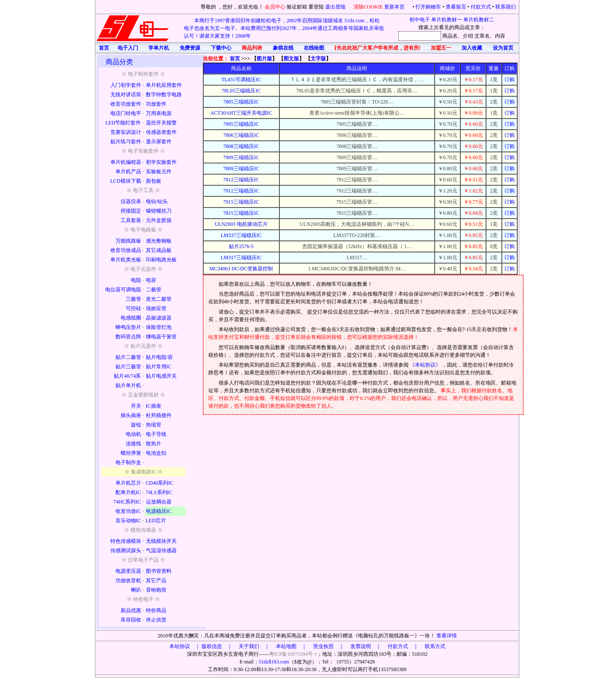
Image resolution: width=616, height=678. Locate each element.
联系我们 (506, 7)
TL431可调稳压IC (241, 80)
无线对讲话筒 (126, 95)
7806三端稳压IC (241, 135)
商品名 (450, 36)
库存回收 (131, 620)
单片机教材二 (479, 20)
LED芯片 (156, 521)
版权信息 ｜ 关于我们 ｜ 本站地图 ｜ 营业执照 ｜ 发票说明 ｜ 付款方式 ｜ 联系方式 (323, 646)
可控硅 (133, 308)
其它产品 (156, 580)
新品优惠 (131, 610)
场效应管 (156, 308)
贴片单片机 (128, 385)
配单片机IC (128, 492)
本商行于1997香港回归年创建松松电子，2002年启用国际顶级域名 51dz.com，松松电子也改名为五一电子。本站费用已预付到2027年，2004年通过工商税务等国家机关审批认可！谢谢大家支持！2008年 (284, 28)
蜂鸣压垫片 (128, 327)
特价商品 (156, 610)
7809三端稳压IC (241, 169)
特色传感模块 (126, 541)
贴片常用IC (159, 367)
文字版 (318, 59)
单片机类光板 (126, 260)
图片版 (264, 59)
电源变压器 (128, 571)
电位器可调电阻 (123, 290)
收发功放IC (128, 511)
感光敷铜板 (159, 241)
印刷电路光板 (161, 260)
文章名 (482, 36)
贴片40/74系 (127, 376)
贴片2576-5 (241, 246)
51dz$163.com (274, 662)
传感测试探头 (126, 551)
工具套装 (131, 220)
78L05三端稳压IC (241, 91)
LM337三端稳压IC (241, 235)
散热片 (154, 444)
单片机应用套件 (164, 85)
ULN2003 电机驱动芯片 (241, 224)
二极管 (154, 290)
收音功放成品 (126, 250)
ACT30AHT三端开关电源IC (241, 113)
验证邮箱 (297, 7)
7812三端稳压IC (241, 180)
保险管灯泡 (159, 327)
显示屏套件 (159, 142)
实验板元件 (159, 172)
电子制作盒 (128, 462)
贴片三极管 (128, 367)
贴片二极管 (128, 357)
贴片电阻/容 (159, 357)
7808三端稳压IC (241, 146)
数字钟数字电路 (164, 95)
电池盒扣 (156, 453)
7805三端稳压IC (241, 102)
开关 (136, 406)
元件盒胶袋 (159, 220)
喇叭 (136, 590)
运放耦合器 (159, 502)
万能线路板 (128, 241)
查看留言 (456, 7)
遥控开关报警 (161, 123)
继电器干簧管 (161, 337)
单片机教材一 (447, 20)
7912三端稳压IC (241, 191)
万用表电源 (159, 113)
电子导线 (156, 434)
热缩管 (154, 425)
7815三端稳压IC (241, 213)
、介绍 (465, 36)
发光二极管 (159, 299)
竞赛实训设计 (126, 132)
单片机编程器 (126, 162)
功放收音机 (128, 580)
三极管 (133, 299)
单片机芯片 (128, 483)
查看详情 (447, 636)
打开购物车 (428, 7)
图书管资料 (159, 571)
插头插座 (131, 415)
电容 (151, 280)
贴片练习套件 (126, 142)
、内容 (498, 36)
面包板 (154, 181)
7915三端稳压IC (241, 202)
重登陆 (316, 7)
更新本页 (395, 7)
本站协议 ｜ (185, 646)
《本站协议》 (426, 365)
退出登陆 (336, 7)
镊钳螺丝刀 (159, 211)
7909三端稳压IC (241, 157)
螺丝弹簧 (131, 453)
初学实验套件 (161, 162)
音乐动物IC (128, 521)
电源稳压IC (159, 511)
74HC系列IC (127, 502)
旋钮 (136, 425)
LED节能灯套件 (123, 123)
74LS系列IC (159, 492)
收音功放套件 (126, 104)
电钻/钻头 (157, 201)
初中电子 (420, 20)
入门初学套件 (126, 85)
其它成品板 (159, 250)
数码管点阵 (128, 337)
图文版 (291, 59)
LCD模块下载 (126, 181)
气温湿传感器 (161, 551)
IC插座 (154, 406)
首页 (235, 59)
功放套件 (156, 104)
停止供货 (156, 620)
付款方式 (481, 7)
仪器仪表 (131, 201)
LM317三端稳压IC (241, 258)
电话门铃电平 (126, 113)
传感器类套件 (161, 132)
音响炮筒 (156, 590)
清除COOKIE (368, 7)
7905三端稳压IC (241, 124)
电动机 (133, 434)
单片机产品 (128, 172)
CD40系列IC (160, 483)
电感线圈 (131, 318)
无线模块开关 (161, 541)
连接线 (133, 444)
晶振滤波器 (159, 318)
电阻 (136, 280)
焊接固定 (131, 211)
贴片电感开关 (161, 376)
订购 (509, 80)
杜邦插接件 (159, 415)
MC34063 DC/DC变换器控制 (241, 269)
